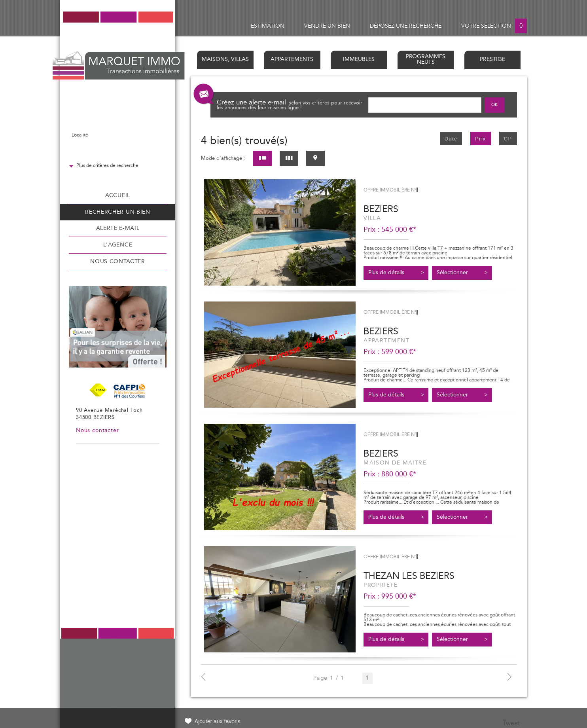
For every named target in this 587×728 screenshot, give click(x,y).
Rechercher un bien (117, 212)
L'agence (118, 245)
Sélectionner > (462, 273)
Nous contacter (118, 262)
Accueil (118, 195)
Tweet (511, 723)
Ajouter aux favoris (218, 721)
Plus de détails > (396, 273)
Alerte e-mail (118, 228)
